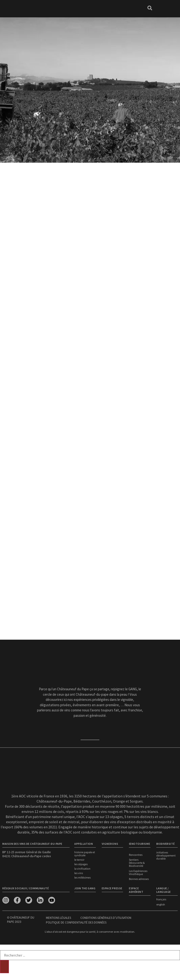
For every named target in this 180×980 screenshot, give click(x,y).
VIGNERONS (110, 844)
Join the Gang (85, 888)
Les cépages (81, 864)
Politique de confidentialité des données (76, 922)
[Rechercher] (4, 966)
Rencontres (136, 855)
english (161, 904)
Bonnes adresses (139, 879)
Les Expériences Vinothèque (138, 872)
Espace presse (112, 888)
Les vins (79, 873)
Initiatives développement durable (166, 856)
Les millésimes (82, 878)
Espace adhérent (136, 889)
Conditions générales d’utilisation (106, 917)
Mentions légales (58, 917)
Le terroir (79, 860)
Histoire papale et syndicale (85, 854)
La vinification (82, 869)
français (161, 899)
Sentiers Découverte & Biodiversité (137, 863)
